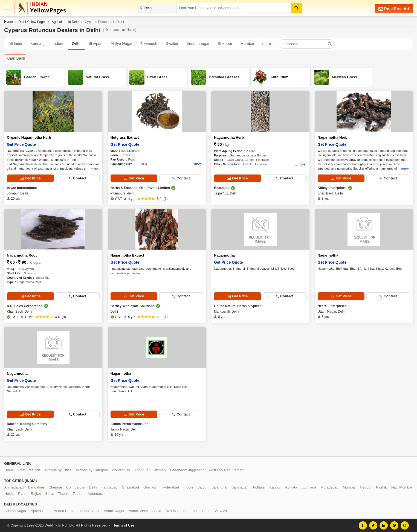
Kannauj (37, 43)
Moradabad (329, 487)
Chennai (55, 487)
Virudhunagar (198, 43)
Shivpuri (96, 43)
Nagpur (366, 487)
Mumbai (247, 43)
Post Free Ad (393, 9)
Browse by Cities (58, 470)
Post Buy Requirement (227, 470)
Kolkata (291, 487)
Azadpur (172, 511)
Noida (9, 493)
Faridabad (110, 487)
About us (141, 470)
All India (15, 43)
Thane (63, 493)
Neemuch (149, 43)
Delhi (93, 487)
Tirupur (78, 493)
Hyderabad (170, 487)
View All (221, 511)
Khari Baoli (16, 58)
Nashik (381, 487)
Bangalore (36, 487)
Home (8, 22)
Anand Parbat (65, 511)
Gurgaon (150, 487)
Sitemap (159, 470)
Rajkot (36, 493)
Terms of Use (124, 525)
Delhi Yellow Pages (32, 22)
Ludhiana (309, 487)
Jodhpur (259, 487)
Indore (58, 43)
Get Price (30, 178)
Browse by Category (92, 470)
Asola (157, 511)
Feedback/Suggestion (187, 470)
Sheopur (225, 43)
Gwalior (172, 43)
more (267, 43)
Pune (22, 493)
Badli (206, 511)
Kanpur (275, 487)
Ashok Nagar (114, 511)
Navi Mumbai (402, 487)
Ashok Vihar (138, 511)
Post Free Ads (30, 470)
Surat (49, 493)
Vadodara (96, 493)
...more (93, 168)
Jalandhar (220, 487)
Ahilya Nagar (121, 43)
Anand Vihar (90, 511)
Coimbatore (75, 487)
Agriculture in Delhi (66, 22)
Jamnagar (240, 487)
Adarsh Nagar (15, 511)
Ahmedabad (14, 487)
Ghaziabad (130, 487)
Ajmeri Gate (40, 511)
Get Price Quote (21, 144)
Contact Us (121, 470)
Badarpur (191, 511)
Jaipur (203, 487)
